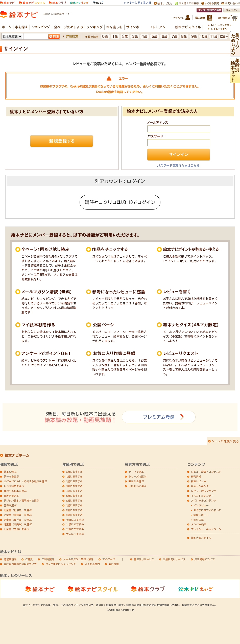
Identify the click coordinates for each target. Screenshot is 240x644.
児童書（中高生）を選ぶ (18, 524)
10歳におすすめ (75, 520)
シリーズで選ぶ (137, 476)
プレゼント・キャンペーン (206, 529)
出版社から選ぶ (137, 486)
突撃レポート (201, 515)
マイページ (109, 559)
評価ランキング (200, 486)
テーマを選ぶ (11, 476)
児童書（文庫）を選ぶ (16, 529)
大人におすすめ (75, 534)
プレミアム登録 (159, 417)
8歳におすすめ (74, 510)
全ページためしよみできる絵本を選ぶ (25, 481)
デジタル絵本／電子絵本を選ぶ (21, 501)
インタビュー (201, 505)
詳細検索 (72, 36)
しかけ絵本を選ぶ (14, 486)
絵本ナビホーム (17, 455)
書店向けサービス (144, 559)
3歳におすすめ (74, 486)
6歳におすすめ (74, 501)
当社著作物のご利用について (20, 564)
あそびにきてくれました (207, 510)
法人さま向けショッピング (61, 564)
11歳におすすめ (75, 524)
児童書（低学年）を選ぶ (18, 510)
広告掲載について (205, 559)
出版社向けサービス (174, 559)
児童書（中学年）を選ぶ (18, 515)
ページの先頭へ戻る (225, 441)
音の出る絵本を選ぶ (15, 491)
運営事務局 (10, 559)
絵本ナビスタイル (201, 538)
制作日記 (199, 520)
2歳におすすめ (74, 481)
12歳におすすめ (75, 529)
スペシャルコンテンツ (204, 501)
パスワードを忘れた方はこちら (178, 165)
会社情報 (114, 564)
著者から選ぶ (136, 481)
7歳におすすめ (74, 505)
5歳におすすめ (74, 496)
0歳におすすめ (74, 472)
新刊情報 (196, 476)
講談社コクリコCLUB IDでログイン (120, 202)
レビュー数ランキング (204, 491)
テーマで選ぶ (136, 472)
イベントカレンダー (202, 496)
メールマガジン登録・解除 (78, 559)
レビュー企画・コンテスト (206, 472)
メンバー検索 (199, 524)
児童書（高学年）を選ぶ (18, 520)
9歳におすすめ (74, 515)
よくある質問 (92, 564)
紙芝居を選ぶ (11, 496)
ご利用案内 (48, 559)
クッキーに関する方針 (137, 3)
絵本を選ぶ (10, 472)
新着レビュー (199, 481)
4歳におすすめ (74, 491)
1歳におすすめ (74, 476)
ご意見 (29, 559)
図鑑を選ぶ (10, 505)
